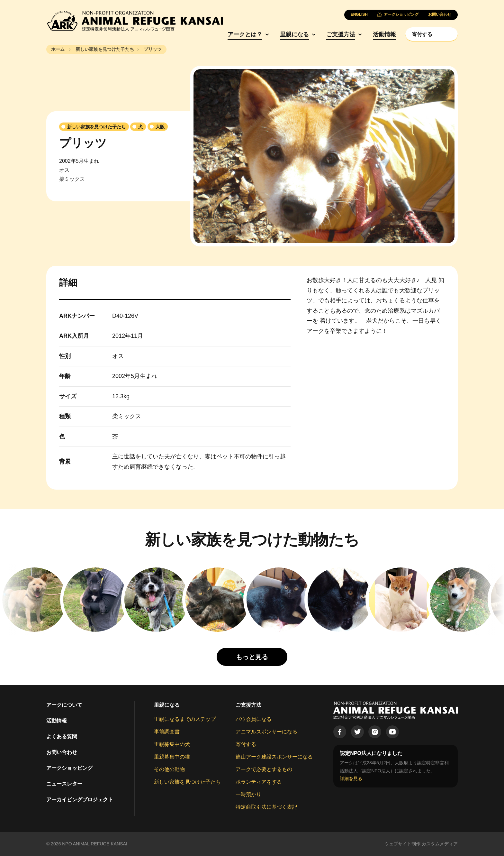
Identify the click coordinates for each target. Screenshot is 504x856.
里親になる (294, 34)
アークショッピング (69, 768)
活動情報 (384, 34)
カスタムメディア (440, 844)
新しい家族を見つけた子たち (187, 782)
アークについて (64, 705)
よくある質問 (62, 736)
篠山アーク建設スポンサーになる (274, 757)
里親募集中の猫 (172, 757)
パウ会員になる (254, 719)
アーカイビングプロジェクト (80, 800)
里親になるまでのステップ (185, 719)
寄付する (246, 744)
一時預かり (248, 794)
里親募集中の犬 (172, 744)
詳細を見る (351, 778)
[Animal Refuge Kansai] (135, 21)
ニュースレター (64, 784)
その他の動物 (169, 769)
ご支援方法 (341, 34)
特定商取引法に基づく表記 (266, 807)
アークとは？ (245, 34)
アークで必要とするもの (264, 769)
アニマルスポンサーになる (266, 732)
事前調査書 (167, 732)
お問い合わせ (62, 752)
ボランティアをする (259, 782)
